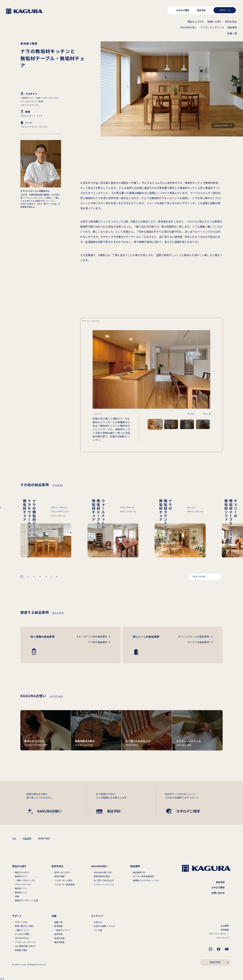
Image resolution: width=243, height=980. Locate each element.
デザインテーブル (23, 884)
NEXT (205, 414)
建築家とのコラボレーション (146, 880)
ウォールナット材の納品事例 (92, 636)
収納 (17, 896)
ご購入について (22, 930)
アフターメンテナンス (104, 884)
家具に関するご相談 (24, 926)
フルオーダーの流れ (63, 880)
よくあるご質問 (22, 934)
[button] (22, 577)
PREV (193, 414)
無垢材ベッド (21, 892)
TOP (14, 838)
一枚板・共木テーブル (25, 880)
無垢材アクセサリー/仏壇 (26, 900)
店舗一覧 (58, 922)
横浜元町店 (59, 942)
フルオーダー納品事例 (64, 884)
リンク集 (98, 930)
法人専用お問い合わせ (25, 946)
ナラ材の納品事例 (98, 642)
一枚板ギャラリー (62, 930)
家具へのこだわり (62, 872)
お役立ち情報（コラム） (105, 926)
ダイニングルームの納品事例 (194, 636)
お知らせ (98, 922)
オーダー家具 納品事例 (144, 876)
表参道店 (58, 926)
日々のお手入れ (22, 938)
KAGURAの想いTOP (103, 872)
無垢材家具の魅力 (102, 876)
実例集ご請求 (21, 950)
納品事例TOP (139, 872)
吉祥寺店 (58, 934)
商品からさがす (22, 872)
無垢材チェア (21, 876)
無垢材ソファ (21, 888)
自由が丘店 (59, 938)
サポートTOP (21, 922)
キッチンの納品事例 (198, 642)
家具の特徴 (59, 876)
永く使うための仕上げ (104, 880)
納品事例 (27, 838)
